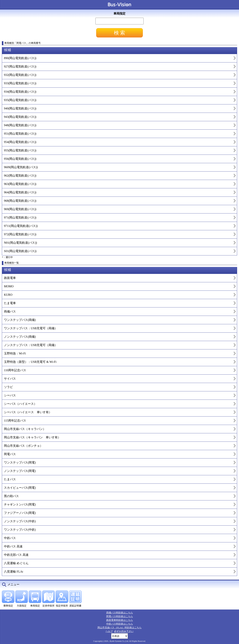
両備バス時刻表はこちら (120, 613)
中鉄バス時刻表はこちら (120, 624)
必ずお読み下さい (124, 631)
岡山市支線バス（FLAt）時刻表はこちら (120, 627)
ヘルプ (109, 631)
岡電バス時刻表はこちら (120, 616)
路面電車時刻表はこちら (120, 620)
